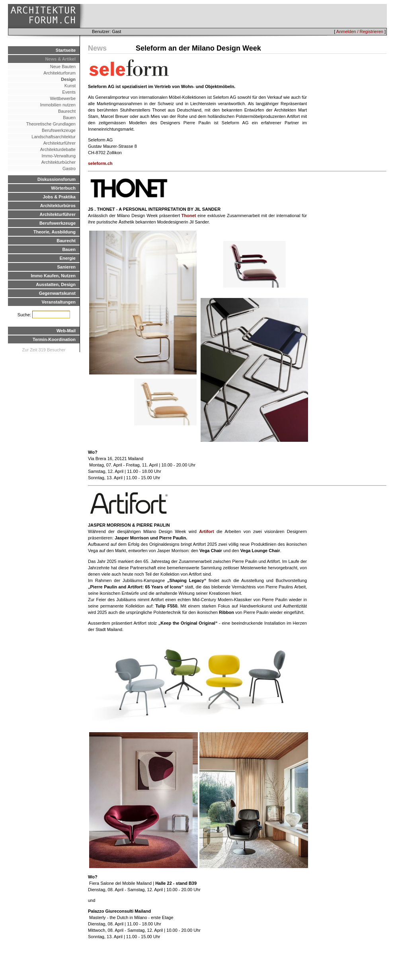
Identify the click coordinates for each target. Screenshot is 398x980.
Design (68, 79)
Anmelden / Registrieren (360, 31)
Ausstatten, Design (56, 284)
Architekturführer (60, 143)
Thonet (189, 216)
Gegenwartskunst (57, 293)
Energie (68, 258)
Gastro (69, 169)
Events (69, 92)
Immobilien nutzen (58, 105)
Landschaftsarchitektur (54, 137)
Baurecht (67, 111)
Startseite (66, 50)
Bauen (69, 118)
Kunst (70, 86)
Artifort (206, 531)
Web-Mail (66, 331)
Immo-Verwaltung (59, 156)
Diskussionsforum (57, 179)
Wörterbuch (63, 188)
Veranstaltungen (59, 302)
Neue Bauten (63, 67)
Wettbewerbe (63, 98)
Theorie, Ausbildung (55, 232)
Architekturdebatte (58, 149)
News (97, 48)
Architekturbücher (59, 162)
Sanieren (66, 267)
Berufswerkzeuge (59, 130)
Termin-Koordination (54, 339)
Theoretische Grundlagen (51, 124)
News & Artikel (60, 59)
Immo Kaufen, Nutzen (53, 276)
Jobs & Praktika (59, 197)
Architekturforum (60, 73)
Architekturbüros (58, 206)
